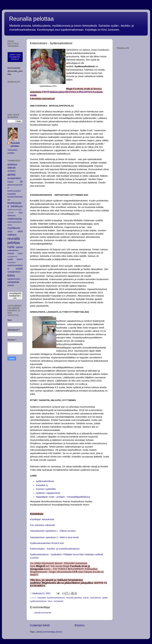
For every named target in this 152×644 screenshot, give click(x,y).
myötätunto (14, 228)
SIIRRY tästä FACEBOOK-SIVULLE (15, 57)
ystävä (11, 285)
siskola (11, 253)
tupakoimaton (14, 279)
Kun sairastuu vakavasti (42, 525)
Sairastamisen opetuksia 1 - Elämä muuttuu (53, 531)
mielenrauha (15, 219)
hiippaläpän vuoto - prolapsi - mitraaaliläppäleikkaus (63, 497)
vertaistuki (58, 601)
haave (10, 182)
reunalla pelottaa (74, 598)
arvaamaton (14, 178)
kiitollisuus (17, 206)
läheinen (12, 216)
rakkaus (12, 235)
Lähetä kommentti (42, 613)
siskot (20, 253)
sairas (86, 598)
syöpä (19, 268)
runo (11, 247)
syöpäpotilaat (14, 272)
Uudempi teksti (40, 625)
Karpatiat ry (42, 485)
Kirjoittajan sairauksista (42, 519)
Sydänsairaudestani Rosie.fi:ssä (47, 543)
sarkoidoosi (95, 598)
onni (20, 231)
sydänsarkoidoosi (45, 481)
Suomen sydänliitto (46, 489)
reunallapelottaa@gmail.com (15, 296)
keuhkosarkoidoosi (56, 598)
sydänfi (20, 259)
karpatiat (42, 598)
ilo (21, 181)
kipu (21, 213)
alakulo (12, 168)
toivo (50, 601)
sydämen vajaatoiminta (48, 493)
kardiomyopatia (14, 191)
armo (11, 175)
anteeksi (11, 171)
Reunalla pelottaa (31, 19)
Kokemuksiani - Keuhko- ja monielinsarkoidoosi (55, 549)
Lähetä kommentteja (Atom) (49, 632)
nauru (10, 232)
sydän (105, 598)
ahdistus (12, 164)
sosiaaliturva (12, 256)
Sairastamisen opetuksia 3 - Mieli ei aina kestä (54, 537)
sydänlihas (12, 262)
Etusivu (80, 625)
